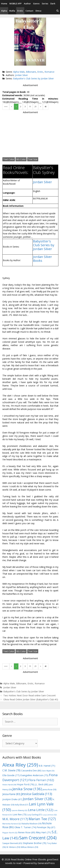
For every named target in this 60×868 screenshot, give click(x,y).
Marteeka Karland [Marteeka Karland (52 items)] (12, 824)
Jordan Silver (21, 75)
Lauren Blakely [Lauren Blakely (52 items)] (19, 810)
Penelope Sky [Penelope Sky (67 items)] (46, 827)
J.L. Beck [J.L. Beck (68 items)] (42, 784)
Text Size (33, 159)
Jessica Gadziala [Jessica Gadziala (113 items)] (37, 794)
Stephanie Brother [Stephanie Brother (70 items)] (35, 843)
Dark (53, 4)
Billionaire (31, 72)
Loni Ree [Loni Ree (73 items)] (20, 814)
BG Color (21, 159)
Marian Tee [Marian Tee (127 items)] (42, 819)
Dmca (38, 11)
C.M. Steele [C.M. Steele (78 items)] (11, 770)
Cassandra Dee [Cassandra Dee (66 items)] (31, 770)
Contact (29, 11)
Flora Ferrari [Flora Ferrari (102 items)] (41, 780)
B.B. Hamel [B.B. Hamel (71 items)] (47, 766)
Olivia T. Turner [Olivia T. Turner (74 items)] (25, 827)
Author (27, 4)
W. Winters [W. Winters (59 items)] (13, 847)
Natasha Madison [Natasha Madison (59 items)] (32, 824)
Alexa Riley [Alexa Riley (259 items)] (20, 765)
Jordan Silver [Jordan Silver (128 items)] (38, 799)
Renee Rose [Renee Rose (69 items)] (27, 832)
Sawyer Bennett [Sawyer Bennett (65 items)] (12, 843)
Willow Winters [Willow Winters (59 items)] (29, 847)
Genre (36, 4)
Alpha (4, 11)
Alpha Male (19, 72)
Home (4, 4)
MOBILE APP (16, 4)
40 (46, 107)
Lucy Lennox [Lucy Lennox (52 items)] (50, 815)
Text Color (9, 159)
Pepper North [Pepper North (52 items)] (10, 833)
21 (36, 107)
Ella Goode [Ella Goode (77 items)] (11, 775)
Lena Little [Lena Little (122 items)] (41, 810)
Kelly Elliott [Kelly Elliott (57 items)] (22, 805)
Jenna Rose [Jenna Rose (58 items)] (49, 790)
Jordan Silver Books (42, 259)
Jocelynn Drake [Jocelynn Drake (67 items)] (12, 799)
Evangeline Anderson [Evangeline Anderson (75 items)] (34, 775)
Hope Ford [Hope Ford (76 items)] (26, 784)
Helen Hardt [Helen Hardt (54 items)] (9, 785)
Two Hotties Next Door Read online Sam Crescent (30, 695)
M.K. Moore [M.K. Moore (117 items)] (15, 819)
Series (45, 4)
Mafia (12, 11)
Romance (49, 72)
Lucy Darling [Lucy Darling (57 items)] (35, 815)
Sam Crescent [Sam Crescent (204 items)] (38, 838)
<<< (6, 107)
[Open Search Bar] (58, 11)
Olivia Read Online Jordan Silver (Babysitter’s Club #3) (31, 699)
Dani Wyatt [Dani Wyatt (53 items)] (48, 771)
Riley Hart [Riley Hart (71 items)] (43, 832)
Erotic (20, 11)
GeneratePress (46, 863)
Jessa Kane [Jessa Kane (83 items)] (11, 794)
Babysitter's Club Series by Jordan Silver (33, 78)
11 (30, 107)
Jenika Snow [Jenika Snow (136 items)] (27, 789)
